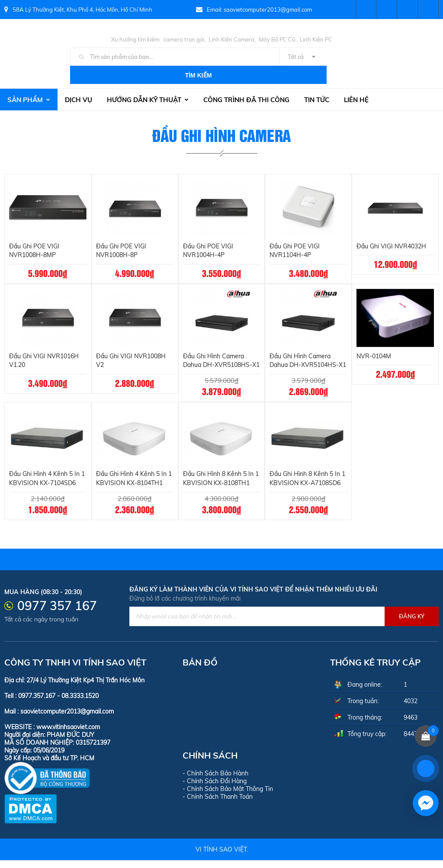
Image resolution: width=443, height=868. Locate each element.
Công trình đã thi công (246, 82)
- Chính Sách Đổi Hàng (215, 789)
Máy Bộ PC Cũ (277, 39)
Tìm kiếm (348, 57)
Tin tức (317, 82)
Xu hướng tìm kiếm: (136, 39)
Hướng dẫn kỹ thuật (148, 82)
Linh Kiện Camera (231, 39)
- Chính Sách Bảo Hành (215, 781)
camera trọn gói (184, 39)
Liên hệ (356, 82)
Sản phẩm (29, 82)
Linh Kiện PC (316, 39)
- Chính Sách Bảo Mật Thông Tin (228, 797)
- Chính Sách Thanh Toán (218, 804)
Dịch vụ (79, 82)
